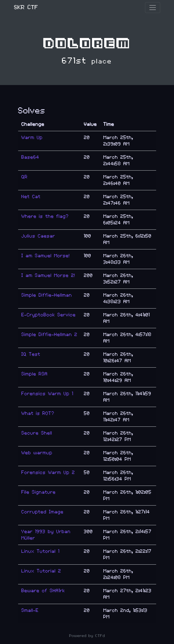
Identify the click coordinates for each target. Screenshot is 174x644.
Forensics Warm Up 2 (48, 472)
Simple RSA (35, 374)
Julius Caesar (38, 236)
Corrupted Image (42, 512)
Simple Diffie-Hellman (47, 295)
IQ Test (31, 354)
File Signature (39, 492)
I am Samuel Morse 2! (48, 275)
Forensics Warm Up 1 (47, 394)
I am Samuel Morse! (46, 256)
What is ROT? (38, 413)
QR (24, 177)
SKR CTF (26, 7)
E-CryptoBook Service (49, 315)
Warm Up (32, 138)
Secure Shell (37, 433)
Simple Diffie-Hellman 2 (49, 335)
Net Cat (31, 197)
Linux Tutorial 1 (40, 551)
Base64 (30, 157)
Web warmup (37, 453)
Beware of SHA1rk (43, 591)
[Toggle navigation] (153, 8)
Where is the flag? (45, 216)
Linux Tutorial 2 (41, 571)
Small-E (30, 610)
